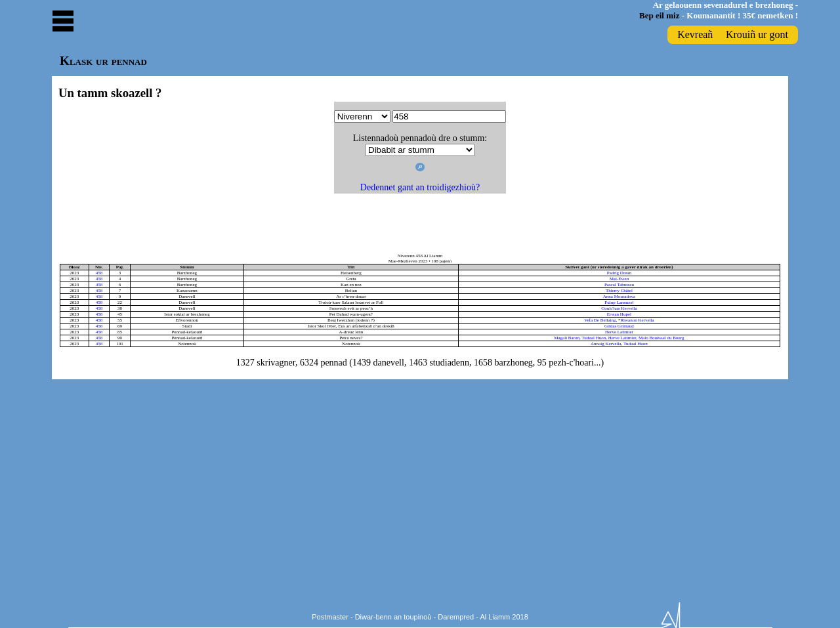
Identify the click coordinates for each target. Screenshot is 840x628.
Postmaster (330, 617)
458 (99, 273)
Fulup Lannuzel (619, 303)
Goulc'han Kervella (619, 308)
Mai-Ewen (619, 279)
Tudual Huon (594, 338)
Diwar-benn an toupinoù (393, 617)
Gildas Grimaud (619, 326)
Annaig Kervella (606, 344)
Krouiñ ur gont (757, 34)
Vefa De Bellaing (600, 320)
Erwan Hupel (619, 314)
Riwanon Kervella (637, 320)
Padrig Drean (619, 273)
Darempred (456, 617)
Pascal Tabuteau (619, 285)
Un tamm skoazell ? (110, 93)
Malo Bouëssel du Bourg (661, 338)
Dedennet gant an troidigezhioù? (420, 187)
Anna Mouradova (619, 297)
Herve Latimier (619, 332)
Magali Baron (567, 338)
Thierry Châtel (619, 291)
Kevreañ (695, 34)
